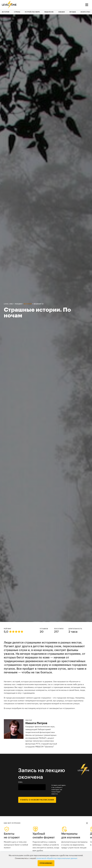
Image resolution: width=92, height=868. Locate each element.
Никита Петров (36, 723)
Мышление (49, 12)
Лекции (19, 304)
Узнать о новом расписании (37, 800)
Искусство (85, 12)
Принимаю (46, 863)
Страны (17, 12)
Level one (9, 304)
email (20, 782)
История (6, 12)
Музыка (73, 12)
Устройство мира (32, 12)
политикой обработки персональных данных (57, 858)
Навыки (62, 12)
